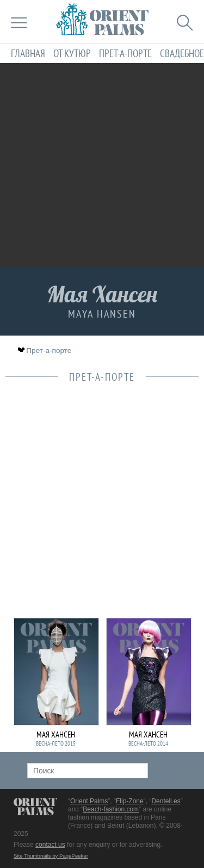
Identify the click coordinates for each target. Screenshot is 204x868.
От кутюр (72, 54)
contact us (50, 845)
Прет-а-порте (125, 54)
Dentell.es (166, 801)
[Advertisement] (102, 165)
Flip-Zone (130, 801)
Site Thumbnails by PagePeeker (51, 856)
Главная (28, 54)
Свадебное (182, 54)
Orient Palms (89, 801)
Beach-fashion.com (111, 809)
